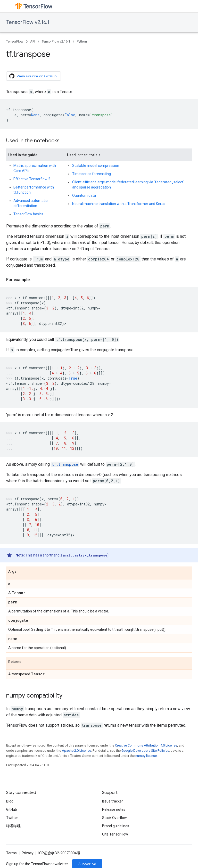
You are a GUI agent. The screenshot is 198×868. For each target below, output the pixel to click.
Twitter (12, 818)
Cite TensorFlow (115, 834)
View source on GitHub (33, 76)
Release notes (114, 809)
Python (82, 41)
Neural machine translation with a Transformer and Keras (119, 204)
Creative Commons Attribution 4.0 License (146, 745)
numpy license (146, 756)
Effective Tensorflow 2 (32, 179)
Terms (11, 853)
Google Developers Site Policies (145, 751)
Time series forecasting (92, 174)
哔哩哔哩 (13, 826)
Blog (10, 801)
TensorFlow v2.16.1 (28, 22)
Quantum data (84, 195)
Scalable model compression (96, 166)
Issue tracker (113, 801)
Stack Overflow (114, 818)
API (33, 41)
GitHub (12, 809)
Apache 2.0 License (76, 751)
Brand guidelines (116, 826)
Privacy (28, 853)
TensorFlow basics (28, 214)
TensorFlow (15, 41)
